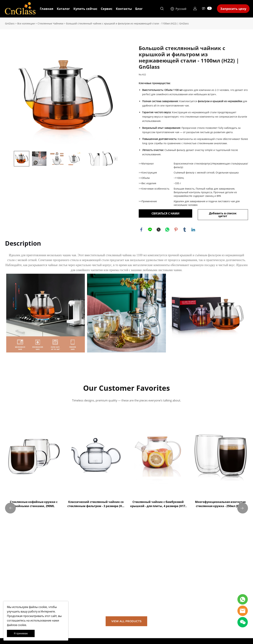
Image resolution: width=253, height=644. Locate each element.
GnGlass (10, 23)
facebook (141, 230)
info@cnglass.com (138, 587)
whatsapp (167, 230)
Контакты (124, 9)
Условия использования (17, 572)
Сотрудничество (95, 572)
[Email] (184, 601)
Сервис (107, 9)
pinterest (176, 230)
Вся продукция (53, 572)
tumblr (185, 230)
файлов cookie (17, 625)
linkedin (193, 230)
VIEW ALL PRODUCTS (126, 525)
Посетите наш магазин (58, 585)
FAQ (88, 568)
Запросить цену (233, 9)
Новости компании (56, 589)
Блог (139, 9)
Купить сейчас (85, 9)
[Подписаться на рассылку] (173, 611)
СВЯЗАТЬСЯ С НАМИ (165, 213)
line (150, 230)
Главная (47, 9)
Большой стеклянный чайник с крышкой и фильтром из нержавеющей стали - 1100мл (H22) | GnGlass (127, 23)
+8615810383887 (137, 594)
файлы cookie (38, 607)
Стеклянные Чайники (50, 23)
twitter (159, 230)
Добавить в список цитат (223, 215)
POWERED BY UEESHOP (146, 638)
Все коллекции (26, 23)
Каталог (63, 9)
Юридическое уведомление (19, 585)
